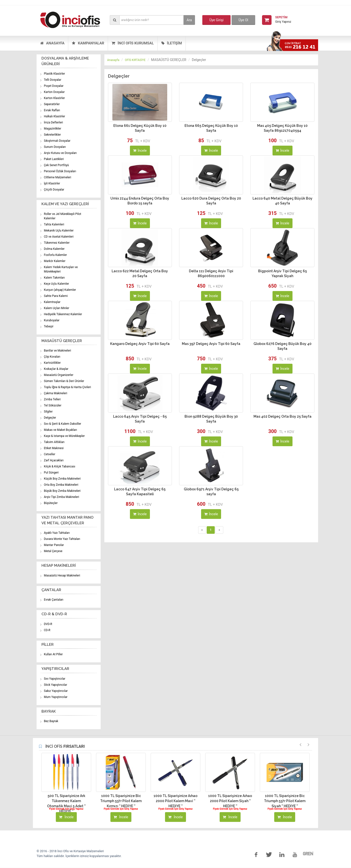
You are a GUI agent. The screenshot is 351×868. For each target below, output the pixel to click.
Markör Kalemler (55, 261)
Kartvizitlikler (52, 363)
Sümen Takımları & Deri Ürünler (64, 381)
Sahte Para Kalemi (56, 296)
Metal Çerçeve (53, 551)
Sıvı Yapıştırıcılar (55, 679)
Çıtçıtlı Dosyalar (54, 190)
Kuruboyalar (52, 320)
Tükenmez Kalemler (57, 243)
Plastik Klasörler (54, 74)
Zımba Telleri (52, 399)
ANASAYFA (52, 43)
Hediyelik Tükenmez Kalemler (63, 314)
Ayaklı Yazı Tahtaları (57, 533)
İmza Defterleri (53, 122)
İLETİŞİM (172, 43)
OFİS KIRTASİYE (135, 60)
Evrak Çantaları (54, 600)
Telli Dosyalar (53, 80)
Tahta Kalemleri (54, 224)
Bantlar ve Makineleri (57, 351)
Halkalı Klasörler (54, 116)
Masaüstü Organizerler (59, 375)
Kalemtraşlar (52, 302)
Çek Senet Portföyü (56, 165)
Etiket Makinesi (54, 448)
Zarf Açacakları (54, 460)
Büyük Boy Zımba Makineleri (62, 491)
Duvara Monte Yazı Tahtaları (62, 539)
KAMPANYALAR (88, 43)
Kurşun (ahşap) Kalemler (60, 290)
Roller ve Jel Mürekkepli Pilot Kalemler (63, 216)
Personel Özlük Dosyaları (60, 171)
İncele (140, 151)
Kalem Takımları (54, 278)
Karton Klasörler (54, 98)
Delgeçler (50, 418)
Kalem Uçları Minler (57, 308)
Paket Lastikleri (54, 159)
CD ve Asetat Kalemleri (59, 237)
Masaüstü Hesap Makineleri (62, 575)
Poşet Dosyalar (54, 86)
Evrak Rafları (52, 110)
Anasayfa (113, 60)
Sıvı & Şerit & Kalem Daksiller (63, 424)
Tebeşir (49, 326)
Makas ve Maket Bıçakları (60, 430)
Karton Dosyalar (54, 92)
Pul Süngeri (51, 473)
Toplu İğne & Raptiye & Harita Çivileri (67, 387)
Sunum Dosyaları (55, 147)
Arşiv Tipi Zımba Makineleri (61, 497)
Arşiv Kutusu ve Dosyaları (60, 153)
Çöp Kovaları (52, 357)
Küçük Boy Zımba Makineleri (62, 479)
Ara (189, 20)
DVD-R (48, 624)
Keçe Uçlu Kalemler (56, 284)
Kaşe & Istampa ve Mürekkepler (64, 436)
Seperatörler (52, 104)
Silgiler (48, 412)
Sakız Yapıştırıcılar (56, 691)
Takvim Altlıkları (54, 442)
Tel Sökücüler (53, 405)
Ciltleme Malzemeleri (58, 177)
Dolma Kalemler (54, 249)
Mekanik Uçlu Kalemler (59, 231)
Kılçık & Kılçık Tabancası (60, 466)
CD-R (47, 630)
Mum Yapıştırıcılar (56, 697)
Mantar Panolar (54, 545)
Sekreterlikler (52, 135)
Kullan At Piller (53, 654)
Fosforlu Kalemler (55, 255)
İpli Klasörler (52, 183)
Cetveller (49, 454)
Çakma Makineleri (56, 393)
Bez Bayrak (51, 721)
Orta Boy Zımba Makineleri (61, 485)
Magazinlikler (53, 129)
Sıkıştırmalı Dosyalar (57, 141)
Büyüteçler (51, 503)
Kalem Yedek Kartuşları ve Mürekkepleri (61, 269)
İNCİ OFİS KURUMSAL (133, 43)
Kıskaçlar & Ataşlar (56, 369)
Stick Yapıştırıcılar (55, 685)
